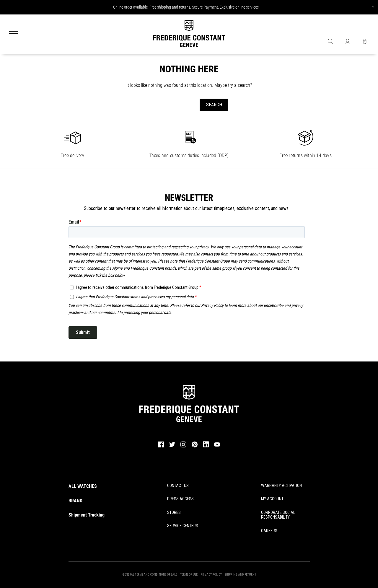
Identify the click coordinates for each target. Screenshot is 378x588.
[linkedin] (206, 447)
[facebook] (161, 447)
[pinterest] (195, 447)
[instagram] (183, 447)
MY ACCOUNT (272, 499)
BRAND (75, 501)
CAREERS (269, 531)
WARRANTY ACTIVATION (281, 486)
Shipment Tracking (87, 515)
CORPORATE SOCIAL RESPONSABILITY (278, 515)
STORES (174, 512)
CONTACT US (178, 486)
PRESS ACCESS (180, 499)
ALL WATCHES (83, 486)
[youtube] (217, 446)
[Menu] (14, 34)
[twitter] (172, 446)
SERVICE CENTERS (183, 526)
